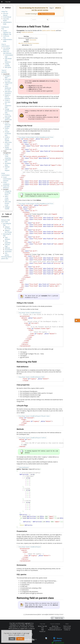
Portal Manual (7, 17)
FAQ (42, 626)
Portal (25, 43)
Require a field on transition (7, 97)
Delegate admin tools (8, 119)
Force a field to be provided (8, 125)
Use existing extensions (6, 49)
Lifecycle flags (7, 245)
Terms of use (67, 624)
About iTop (55, 624)
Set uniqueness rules (8, 106)
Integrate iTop (7, 34)
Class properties (8, 242)
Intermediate (33, 40)
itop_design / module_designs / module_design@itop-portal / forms (36, 137)
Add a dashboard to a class (8, 88)
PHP (22, 43)
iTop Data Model (6, 20)
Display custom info (8, 148)
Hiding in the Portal (8, 228)
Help (42, 628)
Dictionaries (8, 251)
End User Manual (6, 14)
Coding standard (7, 65)
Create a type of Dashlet (7, 139)
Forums (42, 629)
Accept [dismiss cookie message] (20, 639)
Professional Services (55, 628)
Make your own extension (7, 52)
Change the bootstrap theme (8, 193)
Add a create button (7, 198)
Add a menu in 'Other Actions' (8, 144)
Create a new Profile (8, 115)
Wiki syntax (8, 67)
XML (19, 43)
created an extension (27, 32)
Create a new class (8, 101)
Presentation (8, 250)
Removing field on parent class (6, 258)
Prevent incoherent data (8, 134)
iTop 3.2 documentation (46, 14)
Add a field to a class (8, 80)
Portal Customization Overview (7, 179)
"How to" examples (4, 71)
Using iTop (4, 11)
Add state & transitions (8, 92)
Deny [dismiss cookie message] (12, 639)
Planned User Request (7, 169)
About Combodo (55, 626)
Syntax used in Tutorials (49, 30)
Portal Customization (5, 174)
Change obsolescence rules (9, 111)
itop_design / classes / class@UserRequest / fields (32, 376)
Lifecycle (30, 43)
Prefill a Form (7, 129)
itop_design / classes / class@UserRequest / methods (33, 437)
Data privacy (67, 626)
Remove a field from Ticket (6, 221)
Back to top (57, 616)
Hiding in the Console (8, 231)
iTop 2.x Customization (5, 45)
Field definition (7, 238)
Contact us (67, 628)
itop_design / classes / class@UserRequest (30, 312)
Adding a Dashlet (7, 208)
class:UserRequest (24, 466)
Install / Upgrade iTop (7, 32)
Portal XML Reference (6, 187)
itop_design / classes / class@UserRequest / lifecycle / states (34, 415)
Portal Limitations (6, 183)
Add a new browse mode (8, 203)
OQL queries (7, 254)
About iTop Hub (42, 624)
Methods (7, 248)
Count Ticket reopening (8, 156)
